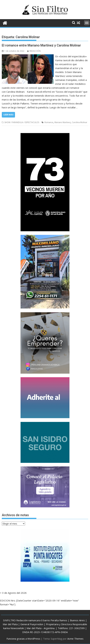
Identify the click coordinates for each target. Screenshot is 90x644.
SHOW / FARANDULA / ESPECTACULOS (22, 122)
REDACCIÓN (34, 51)
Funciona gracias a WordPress (23, 639)
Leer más (8, 115)
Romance (49, 122)
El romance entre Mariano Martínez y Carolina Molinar (41, 45)
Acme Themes (75, 639)
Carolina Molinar (80, 122)
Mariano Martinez (63, 122)
